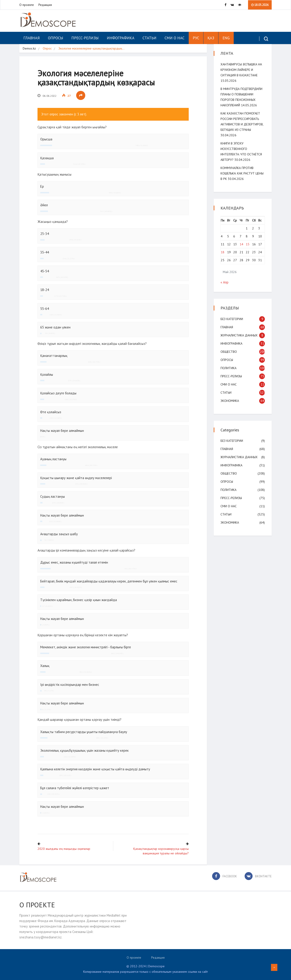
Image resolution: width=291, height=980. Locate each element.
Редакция (45, 5)
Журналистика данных (239, 335)
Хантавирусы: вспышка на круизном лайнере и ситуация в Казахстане (241, 70)
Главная (32, 38)
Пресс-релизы (85, 38)
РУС (196, 38)
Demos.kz (29, 48)
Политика (228, 368)
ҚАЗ (211, 38)
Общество (229, 352)
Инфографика (121, 38)
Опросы (56, 38)
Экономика (230, 401)
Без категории (232, 319)
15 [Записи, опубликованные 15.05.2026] (248, 244)
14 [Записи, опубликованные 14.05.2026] (241, 244)
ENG (226, 38)
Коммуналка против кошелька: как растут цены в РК (242, 173)
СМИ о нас (174, 38)
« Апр (225, 282)
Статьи (149, 38)
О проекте (27, 5)
